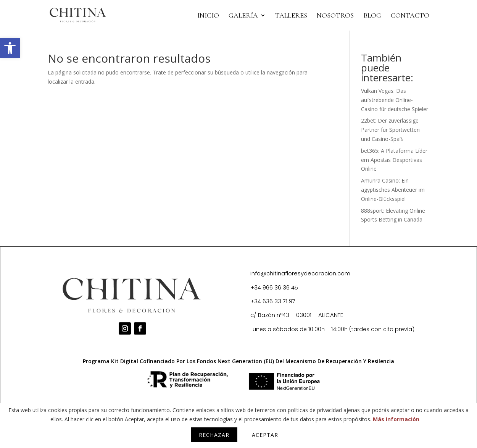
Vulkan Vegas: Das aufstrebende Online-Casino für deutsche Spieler (395, 100)
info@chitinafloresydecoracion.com (300, 273)
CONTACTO (410, 16)
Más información (396, 419)
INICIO (208, 16)
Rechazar (214, 435)
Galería (243, 16)
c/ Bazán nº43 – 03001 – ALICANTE (297, 315)
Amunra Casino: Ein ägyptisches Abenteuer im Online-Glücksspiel (393, 190)
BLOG (372, 16)
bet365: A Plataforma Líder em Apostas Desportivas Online (394, 160)
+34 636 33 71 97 (273, 301)
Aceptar (265, 435)
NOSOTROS (335, 16)
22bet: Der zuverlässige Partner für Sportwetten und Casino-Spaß (390, 130)
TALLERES (291, 16)
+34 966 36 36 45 (274, 287)
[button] (10, 48)
